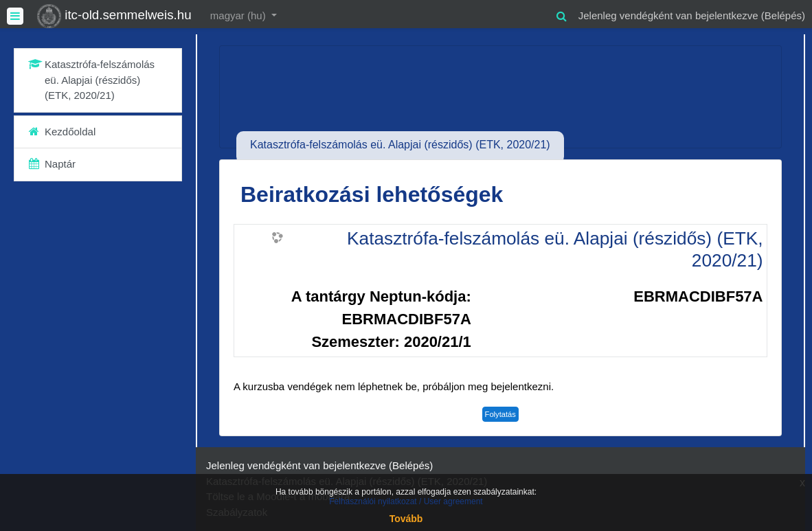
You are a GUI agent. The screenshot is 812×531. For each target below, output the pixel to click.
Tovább (406, 519)
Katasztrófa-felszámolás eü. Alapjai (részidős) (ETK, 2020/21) (555, 249)
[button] (562, 14)
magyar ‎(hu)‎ (239, 15)
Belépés (783, 15)
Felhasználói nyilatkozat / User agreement (406, 501)
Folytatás (500, 414)
